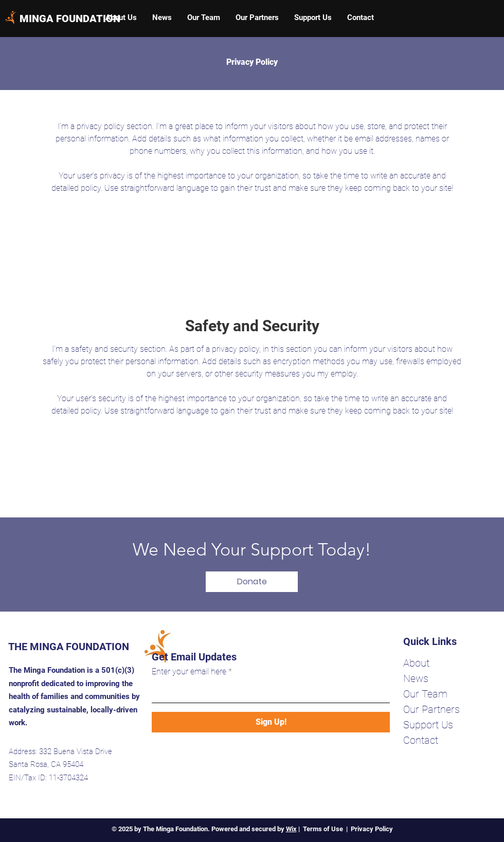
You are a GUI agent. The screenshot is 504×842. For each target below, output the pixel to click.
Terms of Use (323, 829)
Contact (421, 740)
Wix (291, 829)
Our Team (425, 694)
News (416, 678)
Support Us (428, 725)
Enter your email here (189, 672)
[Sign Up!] (271, 722)
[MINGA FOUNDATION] (70, 18)
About (416, 663)
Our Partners (431, 709)
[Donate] (252, 582)
